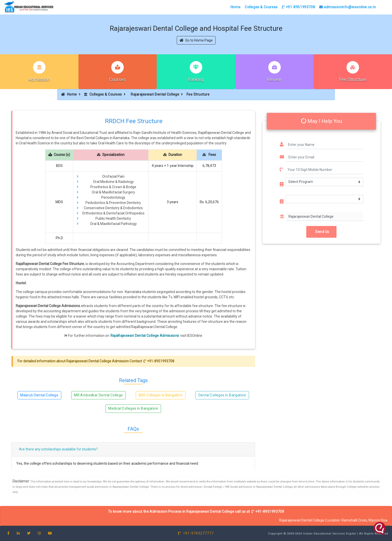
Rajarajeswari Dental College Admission (97, 361)
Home (235, 7)
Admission (39, 79)
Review (274, 79)
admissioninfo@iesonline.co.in (348, 7)
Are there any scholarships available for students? (58, 449)
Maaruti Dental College (39, 395)
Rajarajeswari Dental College (155, 94)
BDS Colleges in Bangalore (161, 395)
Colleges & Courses (261, 7)
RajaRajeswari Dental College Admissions (145, 336)
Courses (117, 79)
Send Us (321, 232)
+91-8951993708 (299, 7)
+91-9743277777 (196, 533)
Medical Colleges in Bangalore (133, 408)
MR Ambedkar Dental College (98, 395)
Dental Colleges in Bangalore (222, 395)
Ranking (196, 79)
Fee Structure (353, 79)
